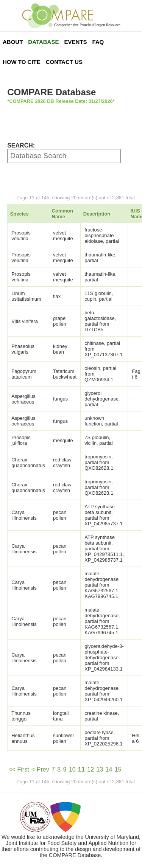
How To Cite (22, 62)
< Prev (40, 769)
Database (43, 42)
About (13, 42)
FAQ (98, 42)
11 (81, 769)
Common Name (62, 214)
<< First (19, 769)
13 (100, 769)
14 (109, 769)
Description (97, 214)
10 (72, 769)
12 (91, 769)
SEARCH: (21, 145)
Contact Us (64, 62)
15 (118, 769)
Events (75, 42)
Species (20, 214)
